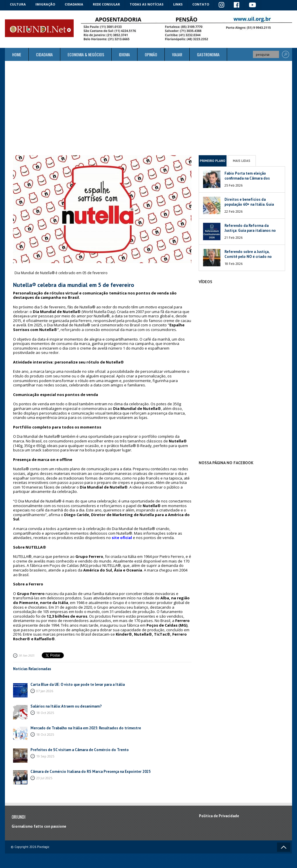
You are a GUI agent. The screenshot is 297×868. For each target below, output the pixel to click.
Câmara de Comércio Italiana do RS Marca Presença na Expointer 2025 (90, 772)
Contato (201, 4)
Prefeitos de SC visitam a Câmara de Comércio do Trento (80, 750)
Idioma (124, 54)
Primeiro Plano (213, 161)
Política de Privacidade (219, 816)
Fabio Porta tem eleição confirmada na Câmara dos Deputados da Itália (247, 178)
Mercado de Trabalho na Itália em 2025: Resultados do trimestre (86, 728)
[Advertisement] (148, 108)
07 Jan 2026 (45, 691)
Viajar (177, 54)
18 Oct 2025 (45, 713)
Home (17, 54)
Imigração (45, 4)
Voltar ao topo (284, 847)
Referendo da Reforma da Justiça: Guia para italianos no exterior (250, 230)
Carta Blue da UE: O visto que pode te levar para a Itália (78, 685)
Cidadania (74, 4)
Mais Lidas (242, 161)
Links (178, 4)
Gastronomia (208, 54)
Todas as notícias (147, 4)
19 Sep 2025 (45, 756)
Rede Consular (106, 4)
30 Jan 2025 (27, 655)
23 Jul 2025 (44, 778)
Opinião (151, 54)
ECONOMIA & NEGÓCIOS (86, 54)
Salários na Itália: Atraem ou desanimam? (66, 706)
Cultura (18, 4)
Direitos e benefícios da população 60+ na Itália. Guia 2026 (249, 204)
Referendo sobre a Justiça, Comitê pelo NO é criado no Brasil (248, 257)
